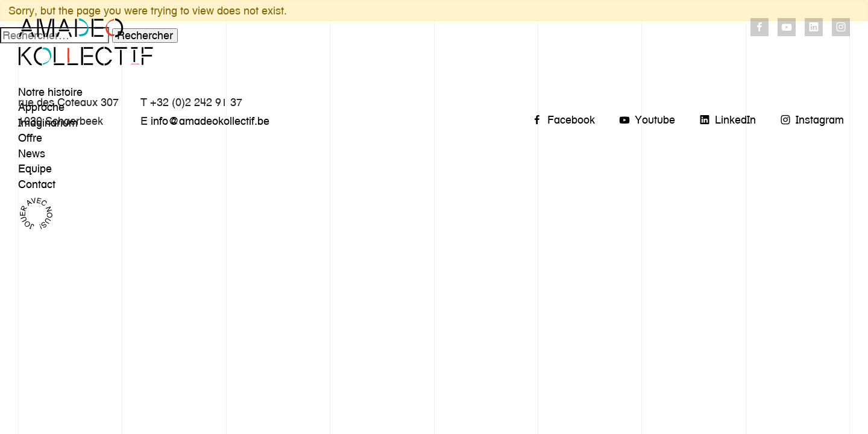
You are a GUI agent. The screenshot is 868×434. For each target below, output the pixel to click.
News (32, 153)
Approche (41, 107)
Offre (30, 138)
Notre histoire (50, 92)
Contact (37, 184)
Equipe (35, 168)
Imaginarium (48, 123)
